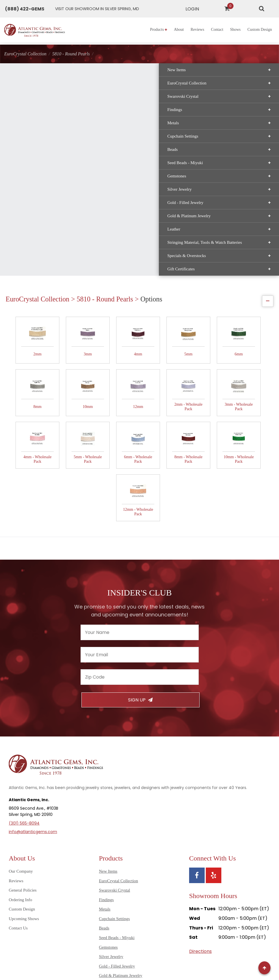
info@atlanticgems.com (33, 737)
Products (159, 30)
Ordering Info (20, 805)
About (179, 30)
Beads (46, 158)
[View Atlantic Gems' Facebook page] (197, 781)
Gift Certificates (46, 282)
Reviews (197, 30)
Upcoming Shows (24, 824)
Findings (46, 118)
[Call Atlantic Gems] (25, 9)
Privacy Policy (150, 955)
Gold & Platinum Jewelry (46, 224)
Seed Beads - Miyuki (46, 171)
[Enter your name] (140, 538)
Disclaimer (207, 955)
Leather (46, 238)
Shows (235, 30)
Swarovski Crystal (46, 105)
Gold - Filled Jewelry (46, 211)
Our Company (21, 777)
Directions (200, 857)
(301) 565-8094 (24, 729)
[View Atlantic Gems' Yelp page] (214, 781)
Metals (46, 131)
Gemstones (46, 184)
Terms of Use (180, 955)
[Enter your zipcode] (140, 583)
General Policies (23, 796)
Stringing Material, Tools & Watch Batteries (46, 253)
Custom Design (260, 30)
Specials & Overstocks (46, 269)
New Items (46, 78)
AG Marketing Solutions (176, 967)
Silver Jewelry (46, 198)
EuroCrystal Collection (46, 92)
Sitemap (125, 955)
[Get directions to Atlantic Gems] (97, 9)
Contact (217, 30)
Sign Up (140, 606)
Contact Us (18, 834)
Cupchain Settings (46, 145)
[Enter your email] (140, 560)
